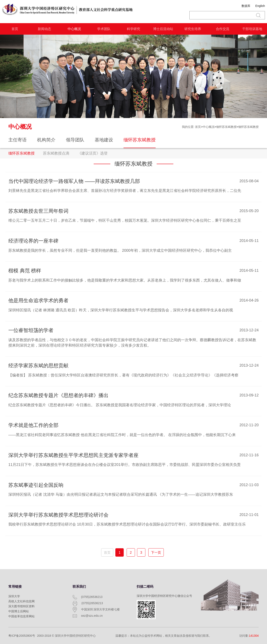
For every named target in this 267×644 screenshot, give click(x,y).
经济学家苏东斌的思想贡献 (38, 365)
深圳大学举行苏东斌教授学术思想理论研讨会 (58, 515)
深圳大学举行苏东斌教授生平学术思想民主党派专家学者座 (73, 455)
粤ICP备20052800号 (22, 636)
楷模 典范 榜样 (25, 271)
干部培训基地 (252, 29)
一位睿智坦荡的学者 (31, 330)
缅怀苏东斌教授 (226, 127)
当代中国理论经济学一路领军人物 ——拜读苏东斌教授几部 (74, 181)
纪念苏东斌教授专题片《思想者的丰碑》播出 (58, 395)
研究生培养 (193, 29)
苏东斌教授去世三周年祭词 (38, 211)
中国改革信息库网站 (21, 616)
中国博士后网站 (19, 611)
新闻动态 (44, 29)
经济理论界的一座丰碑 (33, 241)
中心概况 (74, 29)
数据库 (246, 6)
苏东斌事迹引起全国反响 (36, 485)
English (260, 6)
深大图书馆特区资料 (21, 606)
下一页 (156, 553)
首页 (15, 29)
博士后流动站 (163, 29)
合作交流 (223, 29)
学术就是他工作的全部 (33, 425)
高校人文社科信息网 (21, 601)
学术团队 (104, 29)
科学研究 (133, 29)
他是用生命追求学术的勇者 (38, 300)
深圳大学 (14, 596)
